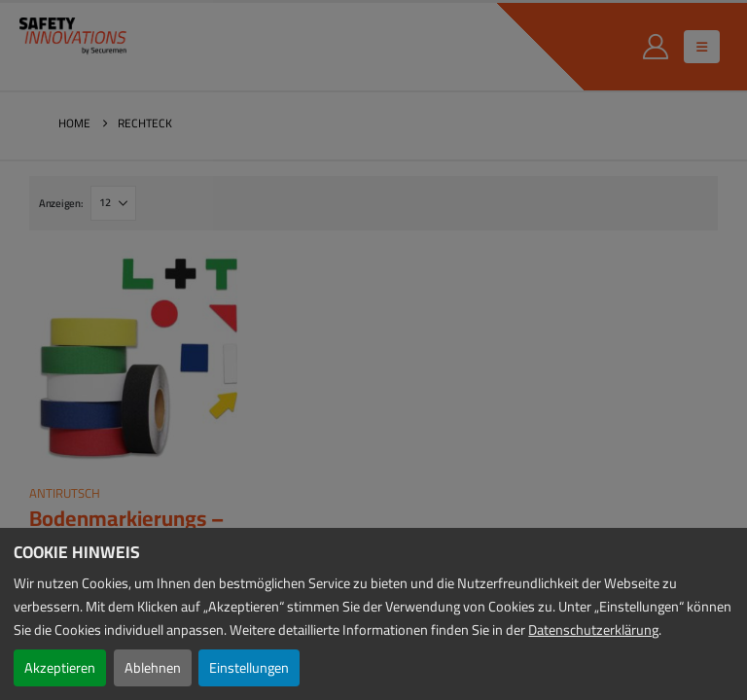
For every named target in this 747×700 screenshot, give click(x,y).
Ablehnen (153, 667)
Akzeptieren (60, 667)
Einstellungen (249, 667)
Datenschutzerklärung (593, 630)
